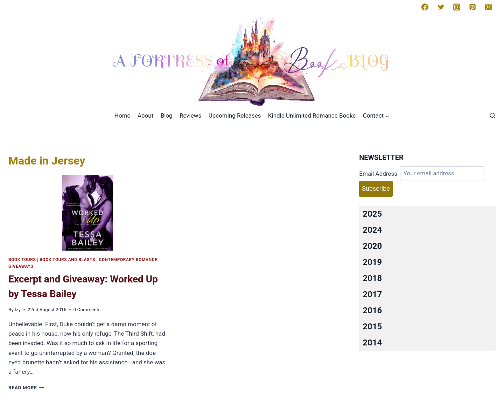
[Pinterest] (472, 7)
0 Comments (87, 309)
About (145, 115)
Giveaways (21, 266)
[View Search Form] (492, 116)
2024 (372, 230)
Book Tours (22, 260)
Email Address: (379, 173)
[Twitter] (441, 7)
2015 (372, 327)
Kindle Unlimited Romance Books (312, 115)
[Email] (489, 7)
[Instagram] (457, 7)
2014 (372, 343)
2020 (372, 246)
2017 (372, 294)
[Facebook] (425, 7)
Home (122, 115)
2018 (372, 278)
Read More (26, 387)
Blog (167, 115)
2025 (372, 214)
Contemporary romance (128, 260)
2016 (372, 310)
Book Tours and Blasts (67, 260)
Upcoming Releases (235, 115)
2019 (372, 262)
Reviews (190, 115)
